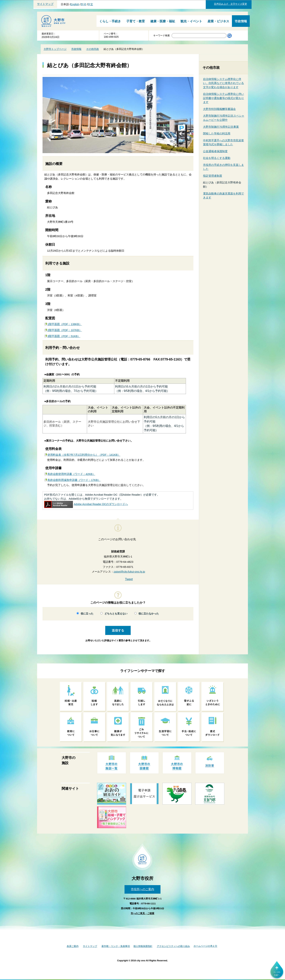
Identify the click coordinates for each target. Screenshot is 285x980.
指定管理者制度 (213, 176)
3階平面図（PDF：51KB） (64, 336)
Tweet (129, 579)
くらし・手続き (110, 21)
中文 (90, 4)
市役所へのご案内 (142, 889)
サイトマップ (45, 4)
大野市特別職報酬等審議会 (219, 109)
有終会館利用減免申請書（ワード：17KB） (74, 480)
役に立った (87, 614)
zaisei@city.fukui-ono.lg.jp (129, 572)
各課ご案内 (73, 946)
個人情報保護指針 (143, 946)
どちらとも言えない (116, 614)
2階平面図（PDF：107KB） (65, 330)
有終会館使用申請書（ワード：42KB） (71, 474)
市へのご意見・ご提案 (142, 913)
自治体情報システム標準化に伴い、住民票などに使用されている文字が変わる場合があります (223, 83)
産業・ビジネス (218, 21)
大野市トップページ (55, 49)
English (75, 4)
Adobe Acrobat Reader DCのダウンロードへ (86, 504)
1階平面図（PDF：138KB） (65, 324)
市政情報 (241, 21)
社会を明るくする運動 (217, 158)
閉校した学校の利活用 (217, 133)
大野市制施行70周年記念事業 (221, 127)
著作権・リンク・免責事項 (116, 946)
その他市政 (93, 49)
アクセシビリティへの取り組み (173, 946)
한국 (83, 4)
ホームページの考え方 (205, 946)
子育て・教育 (136, 21)
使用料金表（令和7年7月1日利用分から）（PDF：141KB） (84, 455)
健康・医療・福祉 (163, 21)
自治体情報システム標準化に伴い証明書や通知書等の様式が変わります (223, 98)
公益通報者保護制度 (215, 151)
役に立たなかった (149, 614)
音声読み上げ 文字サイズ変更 (230, 4)
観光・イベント (191, 21)
